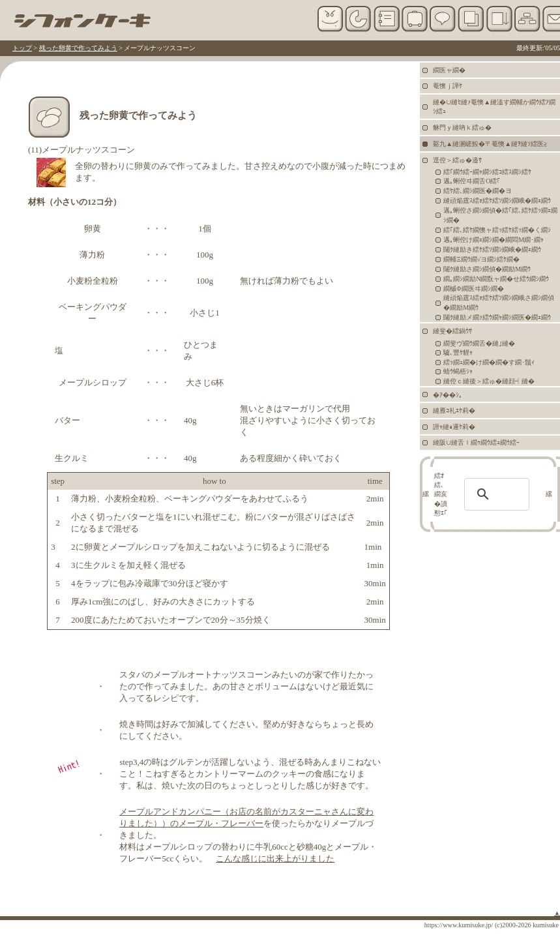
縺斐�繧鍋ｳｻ (452, 331)
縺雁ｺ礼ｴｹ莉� (454, 410)
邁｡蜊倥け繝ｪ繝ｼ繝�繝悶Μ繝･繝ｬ (494, 240)
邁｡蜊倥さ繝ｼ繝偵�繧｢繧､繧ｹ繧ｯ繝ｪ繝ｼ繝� (500, 215)
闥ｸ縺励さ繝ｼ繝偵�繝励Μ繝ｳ (487, 269)
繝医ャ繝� (449, 70)
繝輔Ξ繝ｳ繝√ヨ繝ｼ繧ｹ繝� (481, 259)
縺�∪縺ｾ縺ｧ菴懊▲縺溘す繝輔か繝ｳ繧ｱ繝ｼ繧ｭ (494, 107)
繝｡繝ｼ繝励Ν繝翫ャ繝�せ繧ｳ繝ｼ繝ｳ (496, 279)
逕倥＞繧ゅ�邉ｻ (457, 160)
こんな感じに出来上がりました (275, 858)
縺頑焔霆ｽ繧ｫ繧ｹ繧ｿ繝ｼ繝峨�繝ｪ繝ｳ (497, 201)
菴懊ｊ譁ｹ (448, 86)
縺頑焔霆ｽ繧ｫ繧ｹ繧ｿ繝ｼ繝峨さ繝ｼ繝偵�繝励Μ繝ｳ (499, 303)
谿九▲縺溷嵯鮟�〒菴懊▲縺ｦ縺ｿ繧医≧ (490, 144)
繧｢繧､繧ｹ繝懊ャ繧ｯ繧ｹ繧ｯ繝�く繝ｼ (497, 230)
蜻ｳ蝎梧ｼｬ (458, 371)
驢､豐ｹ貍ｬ (458, 352)
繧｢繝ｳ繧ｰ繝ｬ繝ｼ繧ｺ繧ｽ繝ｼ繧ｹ (487, 172)
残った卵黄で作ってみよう (78, 48)
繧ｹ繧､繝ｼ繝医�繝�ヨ (478, 191)
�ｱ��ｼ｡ (448, 395)
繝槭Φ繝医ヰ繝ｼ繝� (473, 289)
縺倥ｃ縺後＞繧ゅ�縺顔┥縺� (489, 381)
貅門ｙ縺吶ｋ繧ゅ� (462, 127)
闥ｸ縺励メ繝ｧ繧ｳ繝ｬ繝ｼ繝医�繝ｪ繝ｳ (497, 317)
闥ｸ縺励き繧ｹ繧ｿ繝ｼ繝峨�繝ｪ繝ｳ (492, 249)
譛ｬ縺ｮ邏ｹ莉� (454, 427)
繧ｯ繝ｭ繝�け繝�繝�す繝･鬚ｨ (489, 362)
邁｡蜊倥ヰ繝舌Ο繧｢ (472, 181)
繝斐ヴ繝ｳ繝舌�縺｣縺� (479, 343)
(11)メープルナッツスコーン (81, 150)
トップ (22, 48)
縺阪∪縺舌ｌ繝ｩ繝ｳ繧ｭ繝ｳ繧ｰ (476, 442)
